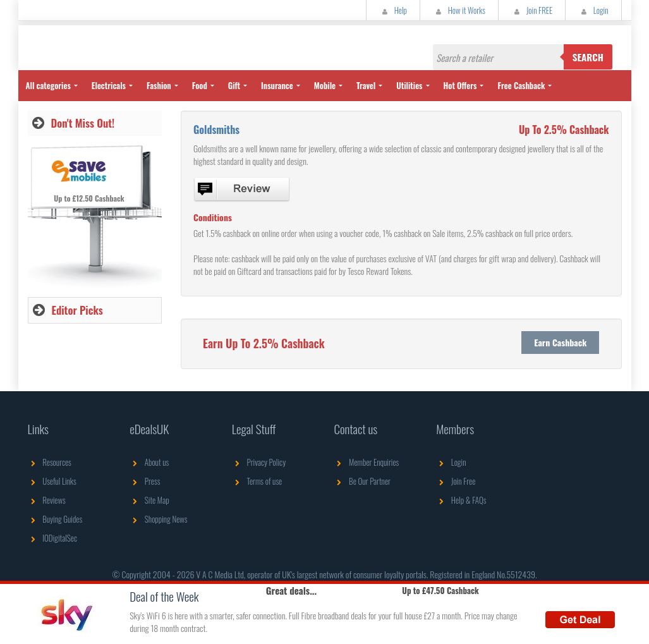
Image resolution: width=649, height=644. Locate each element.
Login (593, 10)
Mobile (325, 85)
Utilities (409, 85)
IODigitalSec (53, 538)
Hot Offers (460, 85)
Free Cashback (521, 85)
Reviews (47, 500)
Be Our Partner (362, 481)
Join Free (456, 481)
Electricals (109, 85)
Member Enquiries (366, 462)
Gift (234, 85)
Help (393, 10)
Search (588, 57)
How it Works (459, 10)
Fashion (159, 85)
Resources (50, 462)
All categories (48, 85)
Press (145, 481)
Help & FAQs (461, 500)
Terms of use (257, 481)
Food (200, 85)
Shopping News (158, 519)
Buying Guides (55, 519)
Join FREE (532, 10)
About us (149, 462)
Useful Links (52, 481)
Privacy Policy (259, 462)
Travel (366, 85)
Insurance (277, 85)
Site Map (149, 500)
